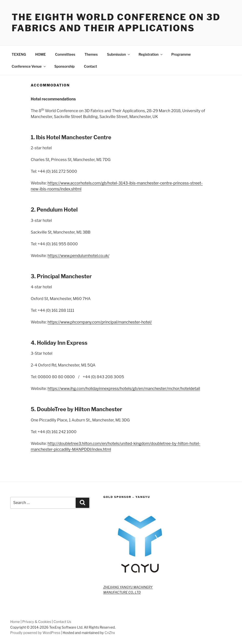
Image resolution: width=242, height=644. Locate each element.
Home (15, 622)
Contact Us (62, 622)
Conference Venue (29, 66)
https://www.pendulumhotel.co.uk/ (79, 256)
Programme (181, 54)
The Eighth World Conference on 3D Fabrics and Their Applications (116, 23)
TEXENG (19, 54)
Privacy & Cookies (37, 622)
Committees (65, 54)
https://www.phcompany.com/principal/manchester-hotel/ (100, 322)
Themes (91, 54)
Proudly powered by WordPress (35, 633)
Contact (90, 66)
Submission (119, 54)
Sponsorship (65, 66)
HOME (40, 54)
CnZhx (110, 633)
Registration (151, 54)
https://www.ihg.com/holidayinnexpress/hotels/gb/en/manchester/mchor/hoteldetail (124, 389)
